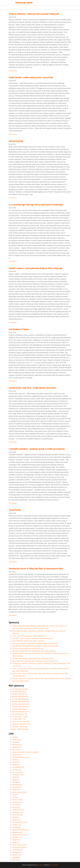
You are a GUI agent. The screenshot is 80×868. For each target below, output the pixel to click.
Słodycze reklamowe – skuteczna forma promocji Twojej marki (34, 14)
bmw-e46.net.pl (17, 755)
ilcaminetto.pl (16, 782)
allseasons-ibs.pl (17, 745)
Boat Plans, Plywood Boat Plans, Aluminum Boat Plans (28, 648)
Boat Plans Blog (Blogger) (20, 709)
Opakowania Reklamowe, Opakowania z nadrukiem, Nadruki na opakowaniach (35, 643)
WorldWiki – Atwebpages (20, 727)
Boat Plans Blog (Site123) (20, 694)
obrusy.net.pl (16, 807)
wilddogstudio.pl (17, 852)
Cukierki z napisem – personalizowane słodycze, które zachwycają (35, 268)
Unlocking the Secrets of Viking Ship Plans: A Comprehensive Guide (36, 569)
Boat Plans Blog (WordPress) (21, 707)
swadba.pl (15, 842)
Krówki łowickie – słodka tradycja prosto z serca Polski (31, 78)
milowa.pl (15, 795)
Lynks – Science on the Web (21, 722)
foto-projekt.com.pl (18, 775)
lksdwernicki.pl (17, 787)
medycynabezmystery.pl (20, 792)
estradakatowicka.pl (18, 767)
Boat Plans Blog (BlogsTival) (20, 699)
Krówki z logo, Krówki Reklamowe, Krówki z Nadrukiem (28, 636)
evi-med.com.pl (17, 770)
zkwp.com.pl (16, 860)
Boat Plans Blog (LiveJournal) (21, 704)
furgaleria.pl (16, 777)
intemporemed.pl (17, 785)
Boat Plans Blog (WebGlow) (20, 697)
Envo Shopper (54, 865)
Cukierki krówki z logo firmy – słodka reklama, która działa (32, 388)
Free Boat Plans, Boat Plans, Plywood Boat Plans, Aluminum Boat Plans (33, 659)
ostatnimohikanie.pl (18, 810)
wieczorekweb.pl (17, 850)
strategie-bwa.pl (17, 837)
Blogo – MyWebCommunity (20, 729)
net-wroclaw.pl (17, 805)
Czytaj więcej (13, 71)
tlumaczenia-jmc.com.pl (19, 845)
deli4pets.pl (16, 765)
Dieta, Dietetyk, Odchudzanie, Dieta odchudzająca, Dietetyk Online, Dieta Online (35, 646)
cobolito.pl (15, 760)
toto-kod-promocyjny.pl (19, 847)
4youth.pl (15, 737)
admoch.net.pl (16, 740)
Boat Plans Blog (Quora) (19, 692)
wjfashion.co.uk (17, 855)
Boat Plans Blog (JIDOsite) (20, 689)
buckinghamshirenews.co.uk (21, 757)
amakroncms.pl (17, 747)
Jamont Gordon (15, 510)
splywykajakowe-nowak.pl (20, 835)
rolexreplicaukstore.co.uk (20, 822)
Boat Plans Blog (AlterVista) (20, 712)
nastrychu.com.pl (17, 802)
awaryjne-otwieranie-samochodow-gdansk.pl (26, 752)
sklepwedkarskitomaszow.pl (21, 830)
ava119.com (16, 750)
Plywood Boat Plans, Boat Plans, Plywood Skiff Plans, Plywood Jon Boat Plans (35, 661)
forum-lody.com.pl (18, 772)
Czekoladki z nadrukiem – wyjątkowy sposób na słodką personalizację (37, 449)
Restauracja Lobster (24, 3)
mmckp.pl (15, 797)
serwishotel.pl (16, 827)
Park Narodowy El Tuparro (19, 329)
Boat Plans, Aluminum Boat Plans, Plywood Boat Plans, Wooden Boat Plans (34, 651)
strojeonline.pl (16, 840)
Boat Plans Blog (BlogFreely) (21, 702)
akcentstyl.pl (16, 742)
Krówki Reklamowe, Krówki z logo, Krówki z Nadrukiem (28, 641)
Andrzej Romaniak (16, 141)
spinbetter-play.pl (17, 832)
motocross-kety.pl (18, 800)
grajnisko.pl (16, 780)
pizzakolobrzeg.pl (17, 815)
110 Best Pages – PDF (19, 719)
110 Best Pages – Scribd (20, 717)
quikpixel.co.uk (17, 820)
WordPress (40, 865)
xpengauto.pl (16, 857)
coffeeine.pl (16, 762)
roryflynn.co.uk (17, 825)
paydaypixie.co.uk (18, 812)
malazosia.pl (16, 790)
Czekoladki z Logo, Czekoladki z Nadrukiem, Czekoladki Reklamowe (32, 638)
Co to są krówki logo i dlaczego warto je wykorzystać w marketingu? (36, 205)
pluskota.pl (15, 817)
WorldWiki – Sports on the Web (22, 724)
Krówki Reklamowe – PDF (20, 714)
